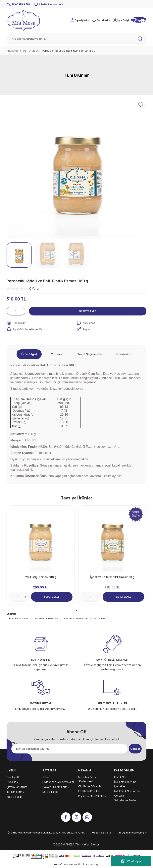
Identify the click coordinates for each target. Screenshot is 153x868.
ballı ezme (99, 619)
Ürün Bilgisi (29, 354)
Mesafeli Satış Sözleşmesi (87, 780)
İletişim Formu (15, 793)
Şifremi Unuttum (17, 788)
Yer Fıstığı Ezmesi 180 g (41, 577)
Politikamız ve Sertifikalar (58, 783)
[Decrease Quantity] (10, 311)
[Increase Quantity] (22, 311)
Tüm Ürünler (77, 75)
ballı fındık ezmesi (19, 619)
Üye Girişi (12, 783)
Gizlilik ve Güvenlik (90, 787)
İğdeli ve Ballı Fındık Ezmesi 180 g (112, 577)
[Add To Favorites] (141, 105)
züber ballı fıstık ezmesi (46, 619)
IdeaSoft (57, 865)
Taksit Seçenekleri (90, 354)
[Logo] (24, 20)
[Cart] (139, 20)
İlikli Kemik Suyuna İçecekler (125, 785)
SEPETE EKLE (88, 311)
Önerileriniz (124, 354)
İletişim (47, 778)
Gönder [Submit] (135, 749)
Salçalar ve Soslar (125, 801)
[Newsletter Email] (68, 749)
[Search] (76, 39)
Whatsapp (131, 861)
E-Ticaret (68, 865)
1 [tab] (76, 611)
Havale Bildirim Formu (56, 788)
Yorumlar (57, 354)
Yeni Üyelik (13, 778)
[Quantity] (16, 311)
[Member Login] (122, 20)
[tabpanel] (41, 555)
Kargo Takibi (14, 798)
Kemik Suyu (121, 778)
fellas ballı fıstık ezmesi (76, 619)
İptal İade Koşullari (89, 792)
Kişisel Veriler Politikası (92, 797)
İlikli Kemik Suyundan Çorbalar (127, 794)
